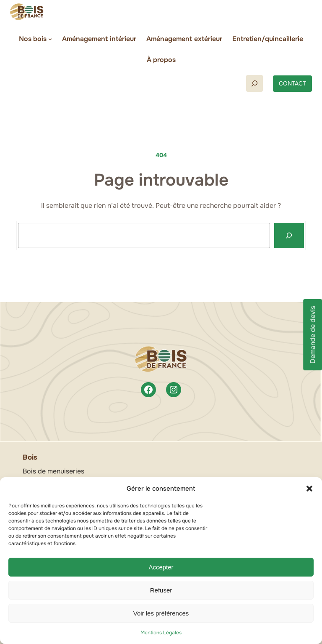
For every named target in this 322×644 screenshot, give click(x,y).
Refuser (161, 590)
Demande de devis (313, 334)
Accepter (161, 567)
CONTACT (292, 83)
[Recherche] (289, 235)
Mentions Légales (161, 633)
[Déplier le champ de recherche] (254, 83)
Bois (30, 457)
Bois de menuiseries (53, 471)
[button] (309, 489)
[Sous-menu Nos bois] (50, 39)
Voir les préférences (161, 613)
